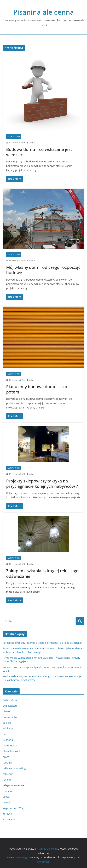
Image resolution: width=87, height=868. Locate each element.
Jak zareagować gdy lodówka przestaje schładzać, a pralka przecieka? (42, 643)
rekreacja (8, 774)
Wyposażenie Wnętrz (15, 808)
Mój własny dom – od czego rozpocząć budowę (43, 270)
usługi (6, 802)
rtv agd (7, 780)
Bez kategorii (10, 706)
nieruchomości (11, 751)
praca (6, 757)
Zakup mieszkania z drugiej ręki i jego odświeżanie (42, 573)
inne (5, 734)
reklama (7, 763)
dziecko (7, 723)
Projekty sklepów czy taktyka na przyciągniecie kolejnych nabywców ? (42, 483)
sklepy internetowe (14, 785)
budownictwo (10, 717)
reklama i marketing (14, 768)
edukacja (8, 728)
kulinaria (8, 740)
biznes (7, 711)
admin (32, 143)
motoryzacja (10, 745)
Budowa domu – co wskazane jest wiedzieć (39, 152)
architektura (14, 136)
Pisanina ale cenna (44, 12)
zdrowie (7, 814)
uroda (6, 797)
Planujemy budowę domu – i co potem (37, 389)
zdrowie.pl (9, 819)
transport (8, 791)
